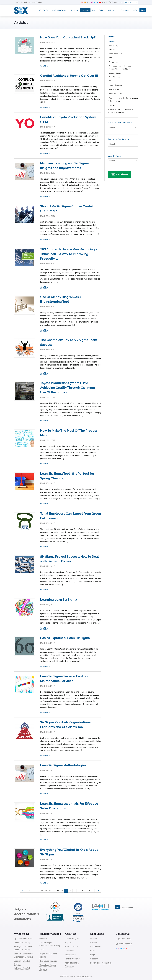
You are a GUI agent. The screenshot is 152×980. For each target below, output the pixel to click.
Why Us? (68, 943)
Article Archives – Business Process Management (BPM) (119, 67)
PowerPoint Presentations (101, 963)
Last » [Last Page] (98, 891)
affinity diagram (115, 45)
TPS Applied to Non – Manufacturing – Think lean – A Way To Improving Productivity (69, 254)
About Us (74, 10)
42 (58, 891)
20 (46, 891)
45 (70, 891)
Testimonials (70, 955)
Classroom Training (22, 943)
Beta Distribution (115, 77)
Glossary (112, 105)
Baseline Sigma (115, 73)
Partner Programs (72, 959)
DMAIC (93, 951)
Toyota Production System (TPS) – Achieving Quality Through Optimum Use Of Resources (68, 388)
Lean (41, 950)
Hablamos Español (22, 968)
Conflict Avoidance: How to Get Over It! (69, 76)
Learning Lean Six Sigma (59, 600)
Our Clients (69, 951)
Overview (43, 939)
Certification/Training (59, 10)
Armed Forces (115, 62)
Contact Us (125, 10)
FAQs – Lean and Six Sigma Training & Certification (123, 100)
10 (42, 891)
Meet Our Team (71, 947)
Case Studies (113, 89)
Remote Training (99, 10)
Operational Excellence (24, 939)
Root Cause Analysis (48, 961)
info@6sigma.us (124, 944)
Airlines (112, 50)
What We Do (44, 10)
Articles (111, 37)
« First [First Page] (23, 891)
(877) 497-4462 (111, 2)
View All (112, 41)
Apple (111, 58)
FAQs (93, 955)
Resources (85, 10)
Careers (94, 943)
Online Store (113, 10)
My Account (132, 2)
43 (62, 891)
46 (75, 891)
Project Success (115, 85)
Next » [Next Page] (91, 891)
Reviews (43, 969)
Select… (124, 127)
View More (44, 66)
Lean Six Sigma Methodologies (63, 765)
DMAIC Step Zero (115, 94)
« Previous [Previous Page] (31, 891)
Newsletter (120, 175)
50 (82, 891)
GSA (143, 10)
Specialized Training (48, 965)
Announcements (115, 54)
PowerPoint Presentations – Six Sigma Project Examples (121, 111)
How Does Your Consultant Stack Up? (68, 37)
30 (50, 891)
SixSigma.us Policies (84, 976)
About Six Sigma (72, 939)
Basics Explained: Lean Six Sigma (65, 638)
